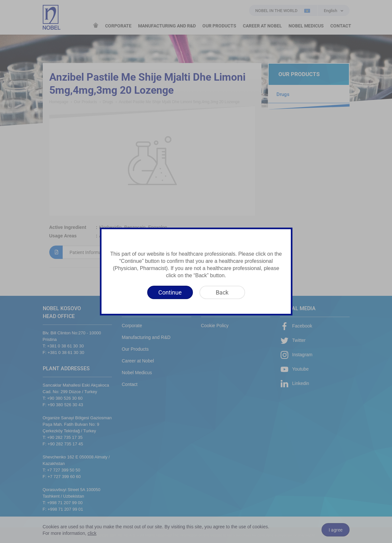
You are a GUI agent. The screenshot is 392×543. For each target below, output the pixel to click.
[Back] (222, 292)
